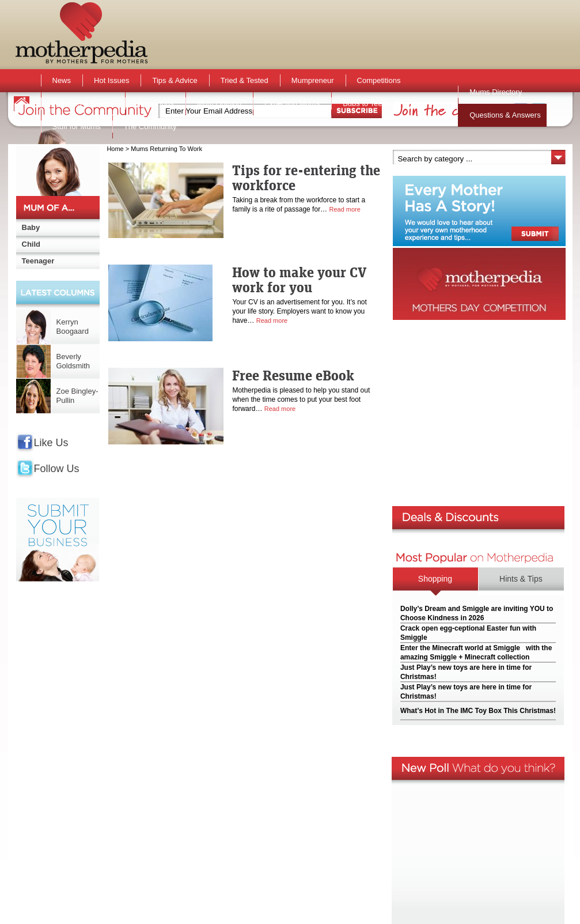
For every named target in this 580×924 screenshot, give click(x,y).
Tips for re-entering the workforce (306, 178)
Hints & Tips (521, 579)
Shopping (435, 579)
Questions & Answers (505, 115)
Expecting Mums (292, 103)
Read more (344, 209)
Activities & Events (83, 103)
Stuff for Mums (77, 127)
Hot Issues (111, 80)
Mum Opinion (219, 103)
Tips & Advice (175, 80)
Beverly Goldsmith (73, 361)
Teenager (38, 261)
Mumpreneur (313, 80)
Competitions (379, 80)
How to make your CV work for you (299, 280)
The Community (150, 127)
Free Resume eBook (293, 375)
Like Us (51, 443)
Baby (31, 227)
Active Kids (155, 103)
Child (31, 244)
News (62, 80)
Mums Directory (496, 92)
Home (115, 149)
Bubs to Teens (366, 103)
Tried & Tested (244, 80)
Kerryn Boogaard (73, 327)
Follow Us (57, 469)
